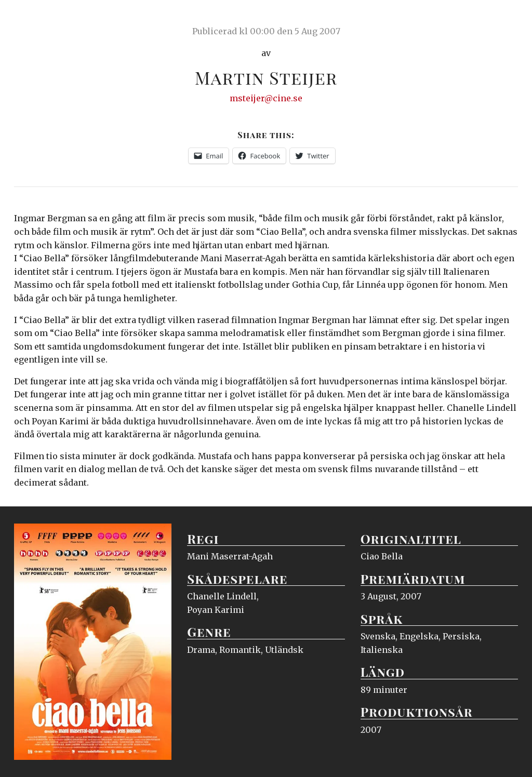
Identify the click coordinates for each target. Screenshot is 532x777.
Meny (505, 18)
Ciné (38, 18)
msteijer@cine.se (266, 98)
